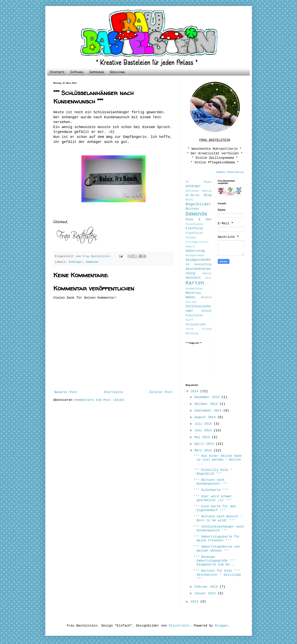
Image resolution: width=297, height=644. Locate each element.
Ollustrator (179, 626)
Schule (206, 311)
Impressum (97, 72)
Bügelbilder (198, 204)
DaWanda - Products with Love (230, 172)
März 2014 (204, 451)
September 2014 (209, 411)
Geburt (190, 247)
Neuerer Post (66, 392)
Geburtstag (195, 251)
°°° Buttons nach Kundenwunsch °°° (210, 482)
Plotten (191, 302)
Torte (190, 329)
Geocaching (117, 72)
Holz (208, 278)
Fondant (191, 238)
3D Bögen (199, 182)
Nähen (191, 297)
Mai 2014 (203, 437)
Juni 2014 (204, 431)
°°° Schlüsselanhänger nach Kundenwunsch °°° (219, 529)
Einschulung (194, 224)
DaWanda (77, 72)
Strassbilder (196, 325)
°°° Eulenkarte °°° (211, 490)
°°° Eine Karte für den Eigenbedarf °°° (215, 508)
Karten (195, 283)
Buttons (192, 209)
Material (193, 293)
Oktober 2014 (207, 404)
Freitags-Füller (197, 242)
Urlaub (207, 329)
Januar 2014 (206, 593)
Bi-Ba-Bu (193, 195)
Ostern (206, 297)
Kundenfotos (194, 289)
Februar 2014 (207, 587)
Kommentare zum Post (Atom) (99, 400)
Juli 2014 (204, 424)
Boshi (190, 200)
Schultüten (194, 315)
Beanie (207, 191)
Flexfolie (194, 228)
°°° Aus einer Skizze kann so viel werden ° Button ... (218, 460)
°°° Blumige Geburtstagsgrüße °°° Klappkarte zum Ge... (214, 561)
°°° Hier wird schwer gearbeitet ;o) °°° (213, 498)
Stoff (190, 320)
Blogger (222, 626)
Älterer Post (161, 392)
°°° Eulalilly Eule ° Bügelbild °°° (213, 472)
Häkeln (207, 273)
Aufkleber (193, 191)
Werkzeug (192, 333)
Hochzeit (193, 278)
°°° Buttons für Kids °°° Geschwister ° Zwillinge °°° (217, 575)
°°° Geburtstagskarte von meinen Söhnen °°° (217, 549)
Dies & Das (199, 219)
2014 (195, 391)
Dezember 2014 (208, 397)
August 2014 (206, 417)
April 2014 (205, 444)
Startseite (57, 72)
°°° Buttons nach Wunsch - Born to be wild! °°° (218, 518)
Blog (208, 195)
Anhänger (76, 262)
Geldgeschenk (195, 255)
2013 (195, 602)
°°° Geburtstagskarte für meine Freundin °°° (217, 539)
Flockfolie (194, 233)
